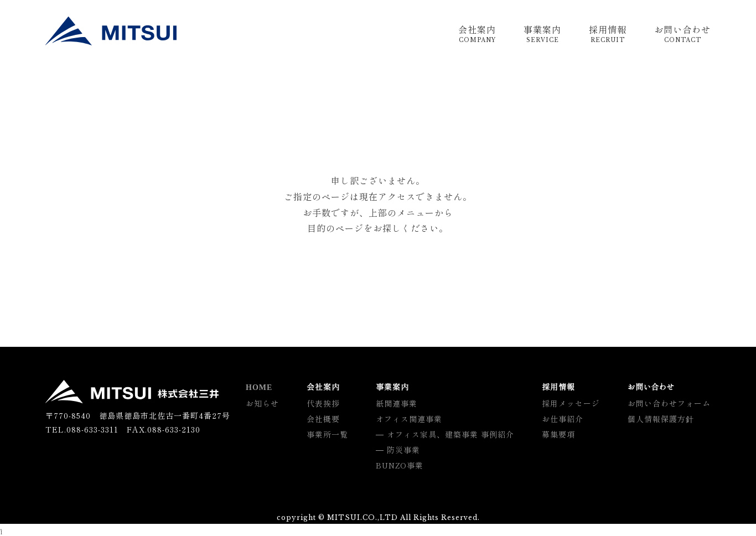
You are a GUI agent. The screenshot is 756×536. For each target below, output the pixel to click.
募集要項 (558, 434)
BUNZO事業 (400, 465)
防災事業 (403, 450)
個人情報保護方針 (661, 419)
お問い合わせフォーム (669, 403)
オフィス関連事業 (409, 419)
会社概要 (323, 419)
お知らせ (262, 403)
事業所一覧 (327, 434)
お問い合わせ (682, 34)
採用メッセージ (571, 403)
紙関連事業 (397, 403)
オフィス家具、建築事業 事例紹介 (451, 434)
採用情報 (608, 34)
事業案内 (542, 34)
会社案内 (477, 34)
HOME (259, 387)
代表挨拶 (323, 403)
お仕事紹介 (563, 419)
